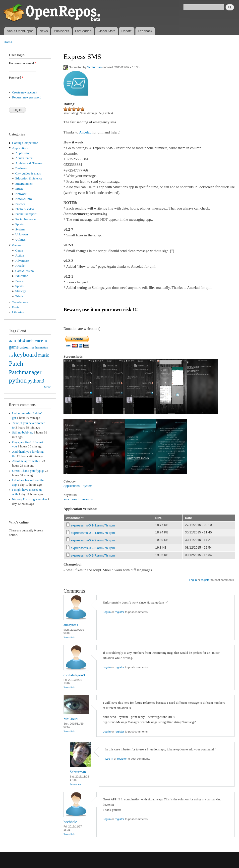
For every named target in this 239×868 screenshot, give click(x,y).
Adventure (22, 261)
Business (21, 168)
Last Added (83, 31)
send (75, 499)
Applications (20, 148)
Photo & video (25, 209)
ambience (34, 341)
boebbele (70, 822)
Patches (20, 204)
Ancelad (85, 132)
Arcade (20, 266)
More (47, 387)
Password (16, 78)
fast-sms (87, 499)
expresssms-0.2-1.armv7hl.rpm (93, 533)
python (18, 380)
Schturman (94, 67)
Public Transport (26, 214)
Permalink (69, 637)
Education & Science (29, 178)
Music (19, 189)
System (20, 229)
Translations (20, 302)
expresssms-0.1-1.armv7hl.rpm (93, 525)
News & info (24, 199)
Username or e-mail (23, 63)
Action (20, 256)
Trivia (19, 296)
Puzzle (20, 281)
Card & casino (25, 271)
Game (19, 251)
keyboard (26, 355)
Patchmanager (25, 372)
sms (66, 499)
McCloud (71, 719)
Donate (126, 31)
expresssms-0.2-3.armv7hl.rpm (93, 548)
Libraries (18, 312)
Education (22, 276)
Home (8, 42)
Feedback (145, 31)
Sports (20, 224)
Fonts (16, 307)
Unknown (22, 234)
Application (23, 153)
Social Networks (26, 219)
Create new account (25, 92)
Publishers (61, 31)
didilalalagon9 (74, 675)
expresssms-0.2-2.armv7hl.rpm (93, 540)
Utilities (21, 240)
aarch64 (17, 341)
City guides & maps (28, 174)
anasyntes (71, 625)
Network (21, 194)
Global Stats (106, 31)
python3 (36, 381)
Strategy (21, 291)
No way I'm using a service (30, 499)
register (206, 580)
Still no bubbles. (23, 433)
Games (17, 245)
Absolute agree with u (27, 461)
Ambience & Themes (29, 163)
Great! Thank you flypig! (28, 471)
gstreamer (27, 347)
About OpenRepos (20, 31)
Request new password (27, 97)
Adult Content (25, 158)
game (14, 347)
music (44, 355)
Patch (16, 364)
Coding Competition (25, 143)
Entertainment (24, 184)
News (44, 31)
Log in (193, 580)
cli (45, 341)
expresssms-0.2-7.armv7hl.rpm (93, 555)
